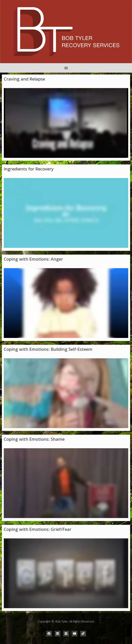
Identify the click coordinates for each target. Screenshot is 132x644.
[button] (66, 68)
